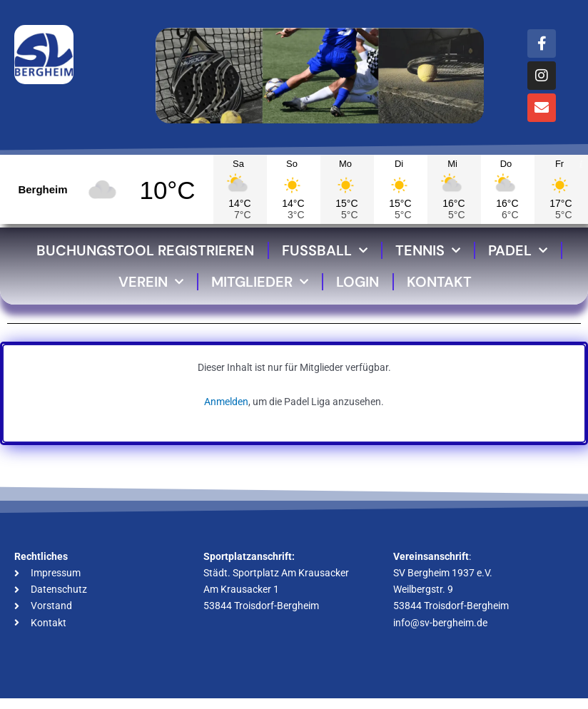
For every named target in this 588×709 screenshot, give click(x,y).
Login (358, 282)
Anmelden (226, 402)
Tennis (428, 250)
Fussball (325, 250)
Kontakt (439, 282)
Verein (151, 282)
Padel (518, 250)
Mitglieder (260, 282)
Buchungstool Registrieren (145, 250)
